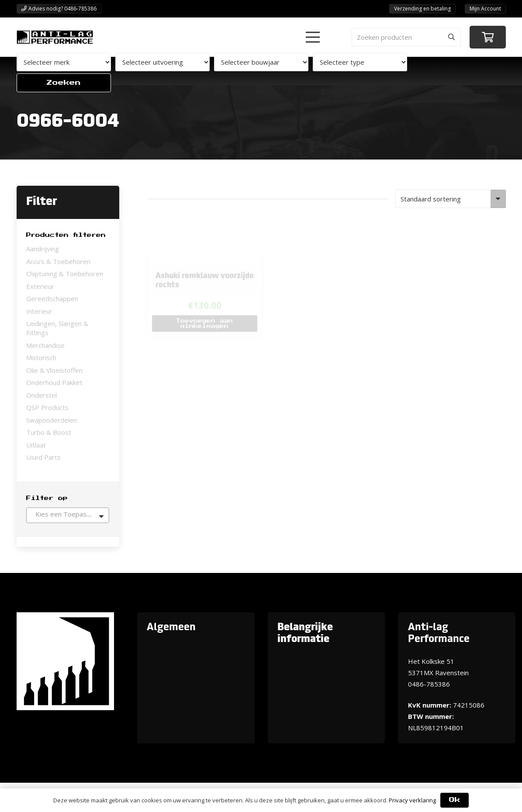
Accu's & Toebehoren (58, 261)
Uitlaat (36, 445)
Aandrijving (43, 249)
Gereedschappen (52, 298)
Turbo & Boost (49, 432)
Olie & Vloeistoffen (54, 370)
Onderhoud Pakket (54, 382)
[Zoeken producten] (406, 37)
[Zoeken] (452, 37)
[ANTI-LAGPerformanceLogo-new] (55, 37)
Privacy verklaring (412, 800)
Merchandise (45, 345)
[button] (313, 37)
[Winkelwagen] (488, 37)
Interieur (39, 311)
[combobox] (68, 515)
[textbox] (68, 514)
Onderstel (41, 395)
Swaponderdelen (52, 420)
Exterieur (40, 286)
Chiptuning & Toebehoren (65, 274)
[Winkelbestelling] (451, 199)
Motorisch (41, 357)
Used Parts (43, 457)
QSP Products (47, 407)
